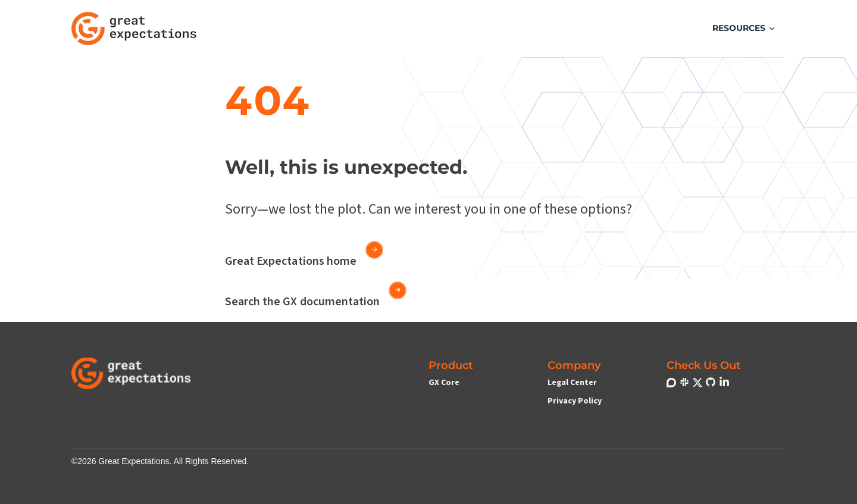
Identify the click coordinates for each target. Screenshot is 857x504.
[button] (744, 28)
